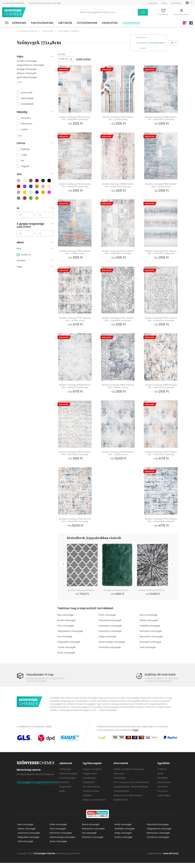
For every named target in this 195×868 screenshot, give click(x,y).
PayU (136, 735)
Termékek (163, 792)
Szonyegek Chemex (27, 31)
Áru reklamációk (93, 792)
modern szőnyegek (27, 61)
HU (192, 3)
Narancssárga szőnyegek (112, 647)
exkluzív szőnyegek (27, 73)
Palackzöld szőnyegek (110, 625)
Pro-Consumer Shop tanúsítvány (132, 787)
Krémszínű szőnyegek (151, 636)
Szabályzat (90, 787)
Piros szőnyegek (66, 631)
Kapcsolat (176, 3)
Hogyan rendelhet (94, 774)
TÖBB (19, 82)
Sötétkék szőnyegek (150, 631)
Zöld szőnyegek (148, 652)
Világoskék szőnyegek (69, 647)
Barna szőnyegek (149, 620)
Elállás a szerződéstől (96, 805)
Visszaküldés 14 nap (42, 680)
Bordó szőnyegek (67, 625)
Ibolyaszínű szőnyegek (111, 631)
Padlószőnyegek (42, 23)
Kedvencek (157, 14)
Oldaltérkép (121, 783)
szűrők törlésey (85, 59)
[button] (157, 43)
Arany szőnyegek (67, 658)
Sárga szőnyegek (108, 642)
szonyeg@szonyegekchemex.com (39, 787)
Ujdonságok (131, 23)
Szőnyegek (19, 23)
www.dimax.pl (171, 858)
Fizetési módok (92, 796)
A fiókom (142, 14)
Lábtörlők (65, 23)
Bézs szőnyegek (66, 620)
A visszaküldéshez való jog (44, 3)
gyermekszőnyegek (27, 77)
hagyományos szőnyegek (30, 65)
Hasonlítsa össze (175, 14)
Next (173, 571)
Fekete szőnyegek (149, 625)
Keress (126, 12)
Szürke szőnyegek (67, 652)
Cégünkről (153, 3)
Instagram (185, 23)
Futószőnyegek (87, 23)
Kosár (190, 14)
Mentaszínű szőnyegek (152, 642)
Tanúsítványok (122, 796)
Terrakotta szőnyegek (110, 652)
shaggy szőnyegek (27, 69)
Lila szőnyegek (65, 642)
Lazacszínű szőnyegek (110, 636)
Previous (62, 571)
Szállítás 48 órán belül (161, 680)
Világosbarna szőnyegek (71, 636)
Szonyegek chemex (15, 12)
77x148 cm (64, 59)
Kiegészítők (110, 23)
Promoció (163, 796)
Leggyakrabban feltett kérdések (132, 792)
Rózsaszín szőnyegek (151, 647)
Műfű (64, 796)
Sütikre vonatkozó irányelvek (130, 774)
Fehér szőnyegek (108, 620)
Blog (164, 3)
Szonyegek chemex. (45, 858)
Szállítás (13, 3)
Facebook (191, 23)
